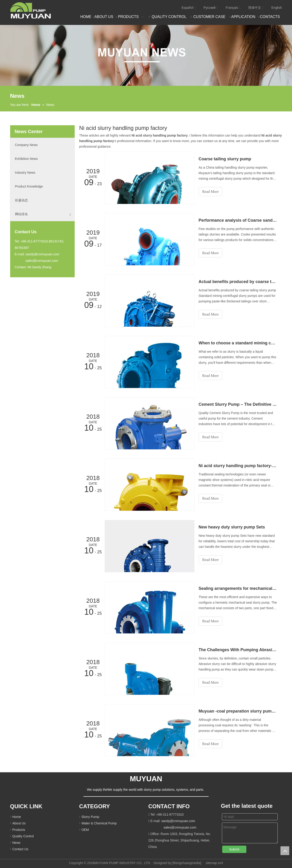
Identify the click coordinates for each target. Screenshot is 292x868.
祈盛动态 (21, 200)
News (16, 843)
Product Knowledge (29, 186)
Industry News (25, 173)
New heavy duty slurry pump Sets (232, 527)
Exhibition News (27, 159)
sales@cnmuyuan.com (42, 261)
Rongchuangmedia (187, 863)
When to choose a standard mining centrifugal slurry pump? (238, 343)
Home (17, 817)
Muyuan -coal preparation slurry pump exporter (238, 711)
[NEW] (146, 55)
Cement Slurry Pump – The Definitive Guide (238, 404)
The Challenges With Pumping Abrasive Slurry (238, 650)
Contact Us (20, 849)
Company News (26, 145)
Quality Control (23, 836)
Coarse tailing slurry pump (225, 159)
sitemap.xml (214, 863)
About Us (19, 823)
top (285, 851)
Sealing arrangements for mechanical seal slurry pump (238, 588)
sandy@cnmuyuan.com (43, 254)
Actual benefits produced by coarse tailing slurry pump (238, 282)
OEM (85, 830)
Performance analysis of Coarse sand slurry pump (238, 220)
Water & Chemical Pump (99, 823)
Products (19, 830)
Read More (211, 192)
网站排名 (43, 214)
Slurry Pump (90, 817)
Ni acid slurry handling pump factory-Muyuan (238, 466)
